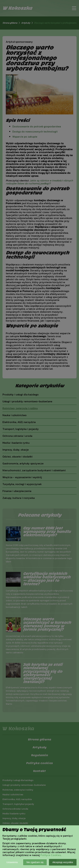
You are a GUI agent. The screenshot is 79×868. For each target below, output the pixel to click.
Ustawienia (12, 862)
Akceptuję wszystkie (63, 862)
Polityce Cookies (51, 855)
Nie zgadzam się (35, 862)
